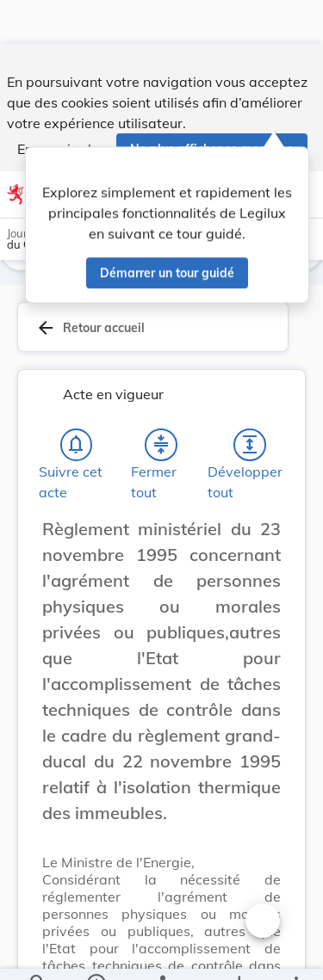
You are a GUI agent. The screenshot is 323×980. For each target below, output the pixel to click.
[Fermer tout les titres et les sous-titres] (161, 448)
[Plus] (295, 952)
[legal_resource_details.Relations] (161, 952)
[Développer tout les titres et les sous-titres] (250, 448)
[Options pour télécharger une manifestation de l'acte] (238, 952)
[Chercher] (38, 952)
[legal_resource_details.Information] (95, 952)
